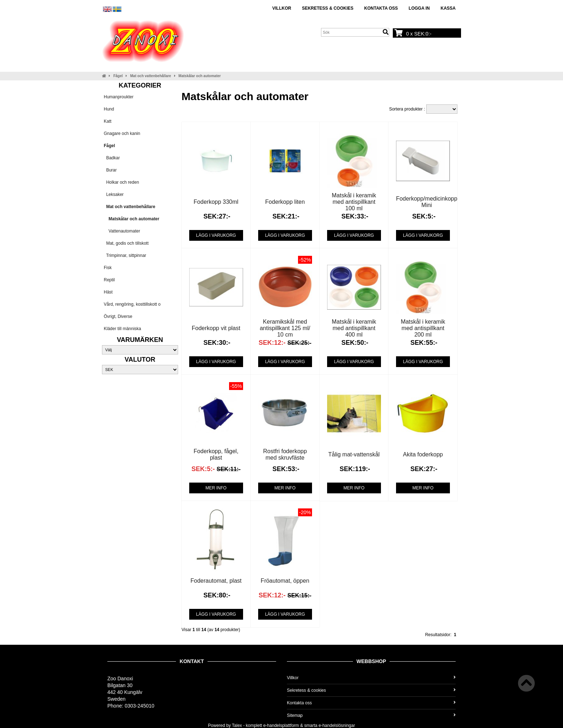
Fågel (118, 76)
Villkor (282, 8)
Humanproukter (119, 97)
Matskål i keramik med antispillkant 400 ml (354, 328)
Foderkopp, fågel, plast (216, 454)
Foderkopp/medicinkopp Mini (427, 202)
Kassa (448, 8)
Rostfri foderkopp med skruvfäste (285, 454)
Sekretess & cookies (328, 8)
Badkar (112, 158)
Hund (109, 109)
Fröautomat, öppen (285, 581)
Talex (237, 725)
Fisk (108, 268)
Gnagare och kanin (122, 133)
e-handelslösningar (337, 725)
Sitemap (371, 715)
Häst (108, 292)
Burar (110, 170)
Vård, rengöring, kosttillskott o (132, 304)
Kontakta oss (381, 8)
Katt (108, 121)
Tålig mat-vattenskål (354, 454)
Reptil (109, 280)
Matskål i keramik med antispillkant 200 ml (423, 328)
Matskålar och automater (200, 76)
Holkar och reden (121, 182)
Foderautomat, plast (216, 581)
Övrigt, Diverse (118, 316)
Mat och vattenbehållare (151, 76)
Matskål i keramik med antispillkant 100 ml (354, 202)
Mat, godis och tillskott (126, 243)
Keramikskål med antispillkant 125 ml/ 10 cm (285, 328)
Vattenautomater (122, 231)
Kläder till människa (122, 329)
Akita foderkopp (423, 454)
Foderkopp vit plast (216, 328)
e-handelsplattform (281, 725)
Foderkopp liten (285, 202)
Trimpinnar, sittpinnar (125, 255)
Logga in (419, 8)
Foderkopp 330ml (216, 202)
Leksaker (114, 194)
